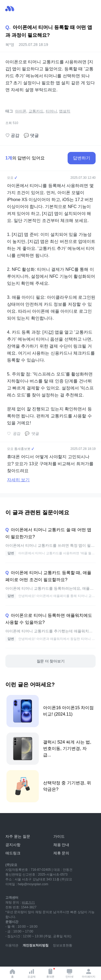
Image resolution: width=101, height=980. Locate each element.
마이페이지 (89, 973)
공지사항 (13, 845)
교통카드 (36, 111)
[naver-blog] (22, 959)
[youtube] (10, 959)
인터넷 (69, 973)
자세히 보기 (18, 480)
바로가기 (28, 902)
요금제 (32, 973)
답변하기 (82, 158)
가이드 (59, 836)
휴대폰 (51, 973)
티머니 (51, 111)
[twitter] (57, 959)
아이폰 (21, 111)
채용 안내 (61, 845)
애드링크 (13, 853)
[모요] (18, 824)
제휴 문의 (61, 853)
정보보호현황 (62, 945)
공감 (12, 136)
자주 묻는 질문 (18, 836)
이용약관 (12, 945)
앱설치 (65, 111)
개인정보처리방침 (36, 945)
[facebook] (45, 959)
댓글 (31, 136)
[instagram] (33, 959)
